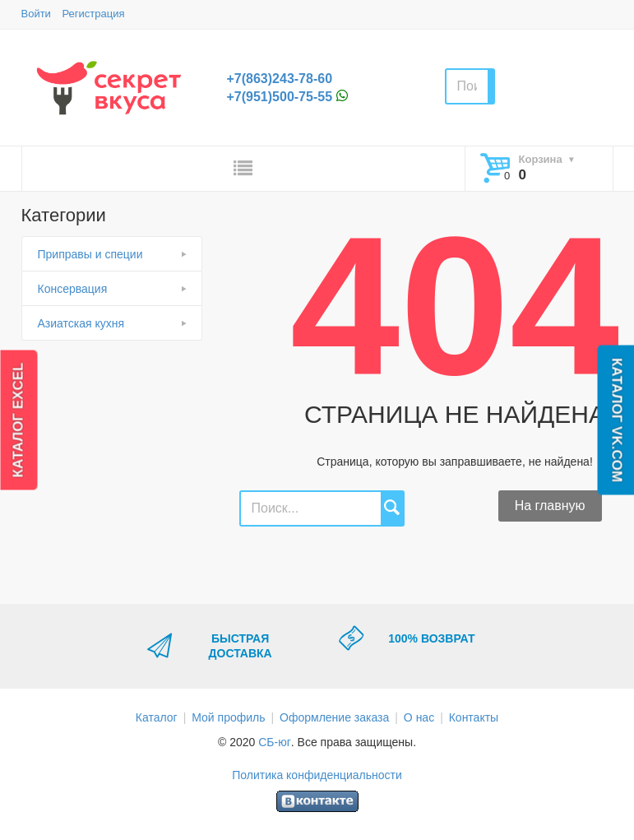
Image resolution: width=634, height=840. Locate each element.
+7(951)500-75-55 (280, 97)
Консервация (73, 289)
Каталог (157, 717)
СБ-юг (275, 742)
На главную (550, 506)
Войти (36, 14)
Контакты (474, 717)
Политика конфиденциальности (317, 775)
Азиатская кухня (81, 323)
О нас (419, 717)
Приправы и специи (90, 254)
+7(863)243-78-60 (280, 79)
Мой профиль (228, 717)
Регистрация (94, 14)
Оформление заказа (334, 717)
